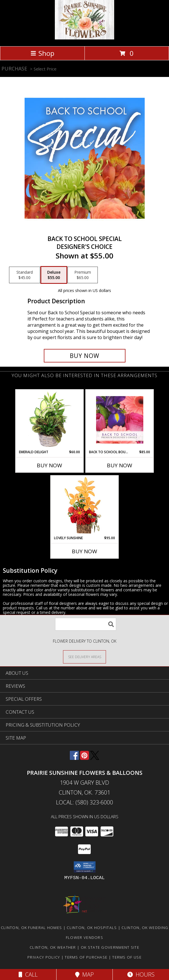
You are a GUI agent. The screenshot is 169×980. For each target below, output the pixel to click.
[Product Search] (86, 624)
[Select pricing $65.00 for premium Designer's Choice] (83, 275)
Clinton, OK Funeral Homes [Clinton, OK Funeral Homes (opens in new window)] (32, 928)
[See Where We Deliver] (84, 657)
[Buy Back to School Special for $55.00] (85, 356)
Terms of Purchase (86, 957)
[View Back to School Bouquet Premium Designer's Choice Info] (120, 420)
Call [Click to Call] (28, 975)
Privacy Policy (44, 957)
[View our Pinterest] (84, 758)
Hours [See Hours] (141, 975)
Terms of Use (127, 957)
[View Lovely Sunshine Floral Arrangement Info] (85, 506)
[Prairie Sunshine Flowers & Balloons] (84, 38)
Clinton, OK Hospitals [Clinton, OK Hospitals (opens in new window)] (92, 928)
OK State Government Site (110, 947)
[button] (85, 867)
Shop (42, 53)
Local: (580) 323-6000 (84, 802)
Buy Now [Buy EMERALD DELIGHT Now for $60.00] (49, 465)
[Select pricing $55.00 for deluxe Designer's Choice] (54, 275)
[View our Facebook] (74, 758)
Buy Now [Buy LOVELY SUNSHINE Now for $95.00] (84, 551)
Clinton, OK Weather (53, 947)
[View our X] (95, 758)
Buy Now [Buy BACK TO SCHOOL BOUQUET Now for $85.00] (120, 465)
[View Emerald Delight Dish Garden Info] (50, 420)
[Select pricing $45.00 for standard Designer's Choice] (25, 275)
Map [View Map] (84, 975)
